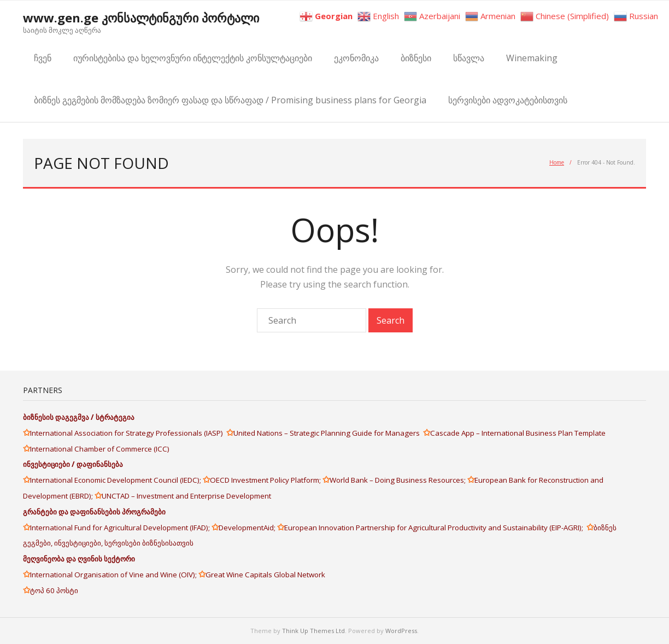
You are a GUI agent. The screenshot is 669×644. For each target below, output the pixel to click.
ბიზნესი (416, 58)
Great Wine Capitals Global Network (265, 575)
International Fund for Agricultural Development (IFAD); (121, 528)
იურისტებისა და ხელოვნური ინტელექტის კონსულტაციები (193, 58)
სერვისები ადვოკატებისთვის (508, 100)
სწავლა (469, 58)
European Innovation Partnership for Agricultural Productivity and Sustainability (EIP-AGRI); (435, 528)
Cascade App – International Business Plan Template (519, 433)
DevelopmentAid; (248, 528)
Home (557, 162)
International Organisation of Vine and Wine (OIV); (114, 575)
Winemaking (532, 58)
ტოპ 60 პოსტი (54, 590)
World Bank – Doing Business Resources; (398, 480)
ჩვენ (43, 58)
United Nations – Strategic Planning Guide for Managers (328, 433)
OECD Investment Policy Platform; (266, 480)
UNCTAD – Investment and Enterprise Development (186, 496)
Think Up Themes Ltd (313, 631)
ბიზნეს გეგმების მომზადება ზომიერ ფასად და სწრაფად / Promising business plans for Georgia (230, 100)
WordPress (401, 631)
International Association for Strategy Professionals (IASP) (128, 433)
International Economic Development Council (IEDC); (116, 480)
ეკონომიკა (356, 58)
